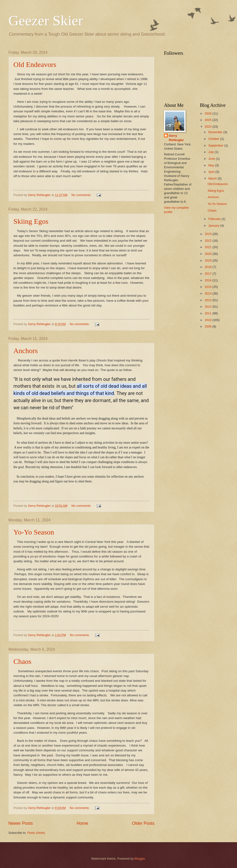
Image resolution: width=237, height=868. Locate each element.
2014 (209, 293)
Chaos (22, 661)
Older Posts (143, 823)
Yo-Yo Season (34, 532)
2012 (209, 307)
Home (82, 823)
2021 (209, 247)
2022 (209, 241)
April (212, 172)
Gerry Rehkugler (176, 138)
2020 (209, 254)
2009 (209, 326)
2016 (209, 280)
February (215, 219)
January (214, 226)
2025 (209, 120)
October (214, 139)
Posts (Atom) (36, 833)
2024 (209, 127)
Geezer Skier (46, 21)
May (212, 165)
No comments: (82, 195)
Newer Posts (21, 823)
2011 (209, 313)
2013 (209, 300)
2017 (209, 274)
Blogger (140, 859)
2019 (209, 260)
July (211, 152)
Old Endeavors (35, 64)
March (213, 178)
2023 (209, 234)
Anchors (26, 351)
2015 (209, 287)
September (216, 145)
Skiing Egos (31, 221)
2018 (209, 267)
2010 (209, 320)
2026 (209, 113)
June (212, 159)
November (216, 132)
